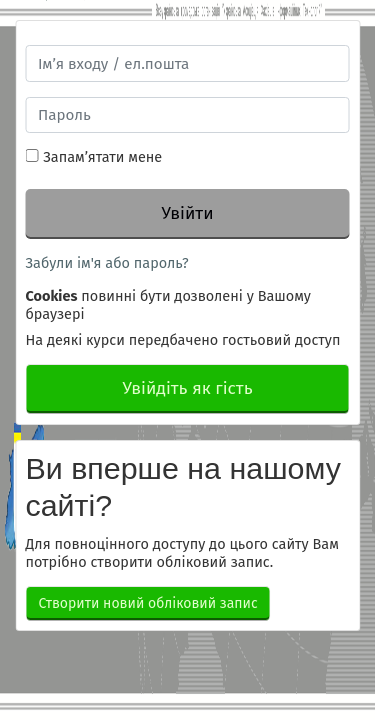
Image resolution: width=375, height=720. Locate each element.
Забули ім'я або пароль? (107, 263)
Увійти (187, 213)
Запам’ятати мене (102, 157)
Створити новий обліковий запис (148, 603)
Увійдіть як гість (187, 388)
